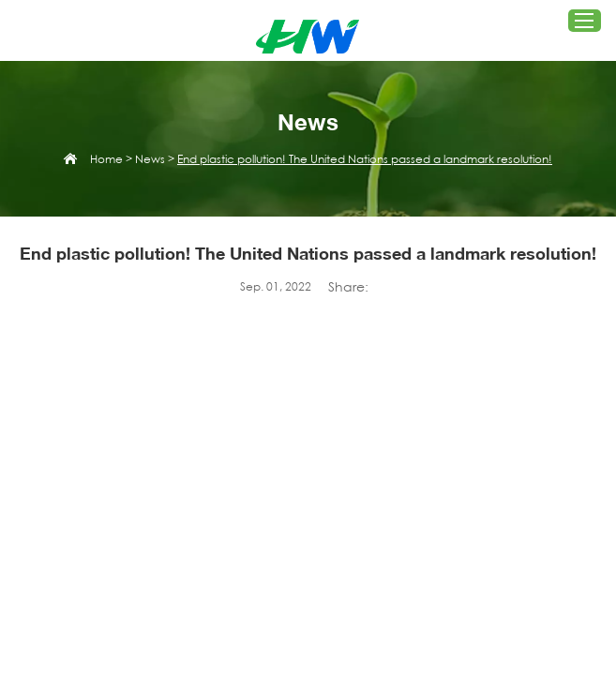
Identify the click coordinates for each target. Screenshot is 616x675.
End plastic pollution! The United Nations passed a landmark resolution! (365, 159)
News (150, 159)
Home (106, 159)
